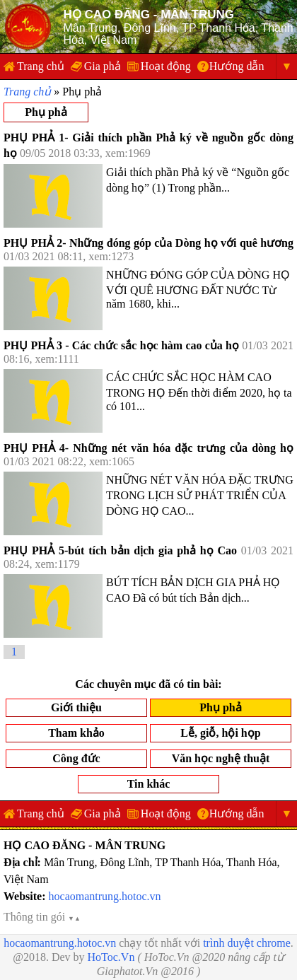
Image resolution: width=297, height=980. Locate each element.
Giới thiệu (76, 707)
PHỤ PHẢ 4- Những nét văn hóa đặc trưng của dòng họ (148, 448)
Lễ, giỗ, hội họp (220, 733)
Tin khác (149, 784)
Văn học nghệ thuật (221, 758)
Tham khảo (76, 733)
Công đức (76, 758)
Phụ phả (46, 112)
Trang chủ (41, 66)
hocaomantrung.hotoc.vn (105, 896)
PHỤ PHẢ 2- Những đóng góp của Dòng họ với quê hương (148, 243)
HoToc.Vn (111, 957)
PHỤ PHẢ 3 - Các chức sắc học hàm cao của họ (121, 345)
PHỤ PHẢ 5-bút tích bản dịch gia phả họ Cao (120, 550)
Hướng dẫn (237, 66)
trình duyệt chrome (247, 943)
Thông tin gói (42, 917)
